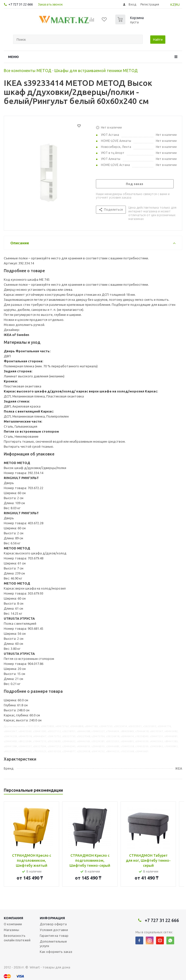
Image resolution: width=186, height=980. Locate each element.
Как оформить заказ (56, 952)
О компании (13, 924)
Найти (158, 39)
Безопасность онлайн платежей (17, 938)
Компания (13, 918)
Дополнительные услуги (53, 944)
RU (178, 5)
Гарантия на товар (54, 936)
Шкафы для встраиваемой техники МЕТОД (96, 71)
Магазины (11, 930)
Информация (52, 918)
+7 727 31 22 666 (21, 4)
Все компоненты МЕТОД (28, 71)
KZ (173, 5)
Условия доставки (54, 930)
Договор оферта (53, 924)
